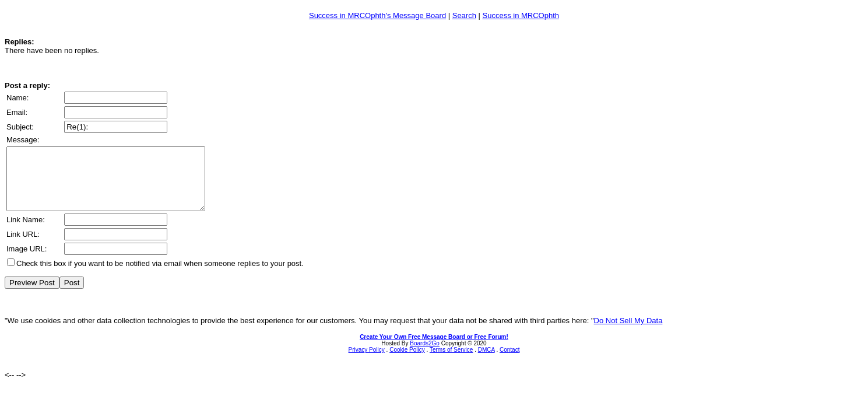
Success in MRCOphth (521, 15)
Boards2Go (425, 356)
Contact (509, 362)
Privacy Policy (367, 362)
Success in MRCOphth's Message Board (377, 15)
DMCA (486, 362)
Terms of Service (451, 362)
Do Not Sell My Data (628, 333)
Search (464, 15)
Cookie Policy (407, 362)
